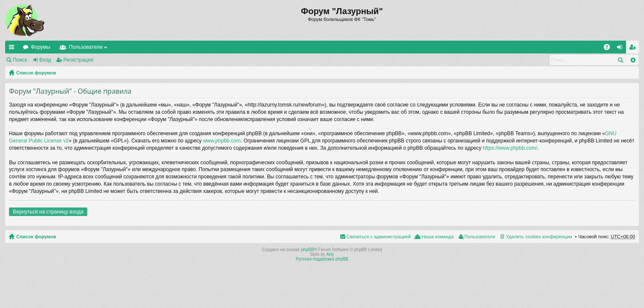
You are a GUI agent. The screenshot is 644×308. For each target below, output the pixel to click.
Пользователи (86, 47)
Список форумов (36, 73)
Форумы (40, 47)
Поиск (20, 60)
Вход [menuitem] (622, 49)
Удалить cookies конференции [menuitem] (539, 237)
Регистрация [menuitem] (634, 49)
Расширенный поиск (633, 60)
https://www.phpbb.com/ (510, 148)
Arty (330, 254)
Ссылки (13, 49)
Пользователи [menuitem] (480, 237)
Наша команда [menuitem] (438, 237)
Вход (45, 60)
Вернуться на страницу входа (48, 212)
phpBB (308, 250)
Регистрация (78, 60)
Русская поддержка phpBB (322, 259)
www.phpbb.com (222, 141)
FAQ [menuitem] (610, 49)
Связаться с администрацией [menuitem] (379, 237)
